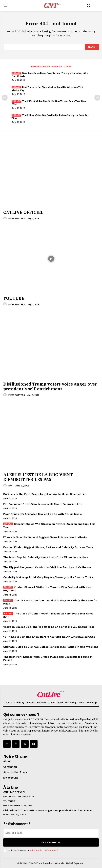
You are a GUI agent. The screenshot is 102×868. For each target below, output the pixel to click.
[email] (51, 833)
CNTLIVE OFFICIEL (23, 212)
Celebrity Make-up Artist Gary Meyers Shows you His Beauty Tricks (48, 577)
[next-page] (97, 98)
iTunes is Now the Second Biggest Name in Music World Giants (45, 537)
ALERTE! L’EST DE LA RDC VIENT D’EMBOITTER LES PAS (38, 477)
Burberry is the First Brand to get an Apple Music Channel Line (45, 494)
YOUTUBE (14, 298)
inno (10, 486)
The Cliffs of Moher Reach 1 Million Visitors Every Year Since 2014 (49, 103)
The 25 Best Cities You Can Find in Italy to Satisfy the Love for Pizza (50, 117)
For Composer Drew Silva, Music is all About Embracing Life (43, 504)
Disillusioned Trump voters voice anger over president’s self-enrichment (50, 386)
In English (9, 815)
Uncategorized (12, 805)
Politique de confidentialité (44, 850)
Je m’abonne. (51, 842)
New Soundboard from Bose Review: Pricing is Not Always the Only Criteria (50, 75)
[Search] (92, 47)
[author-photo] (5, 218)
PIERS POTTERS (17, 219)
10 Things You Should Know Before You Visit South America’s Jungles (49, 637)
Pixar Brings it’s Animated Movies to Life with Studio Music (42, 514)
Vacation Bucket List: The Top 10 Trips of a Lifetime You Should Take (49, 627)
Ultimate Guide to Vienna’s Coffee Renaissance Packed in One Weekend (51, 647)
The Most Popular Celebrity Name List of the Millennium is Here (46, 557)
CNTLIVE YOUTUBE (12, 796)
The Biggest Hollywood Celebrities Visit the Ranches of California (47, 567)
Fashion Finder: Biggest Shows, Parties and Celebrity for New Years (48, 547)
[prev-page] (5, 98)
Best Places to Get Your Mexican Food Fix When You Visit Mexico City (47, 89)
